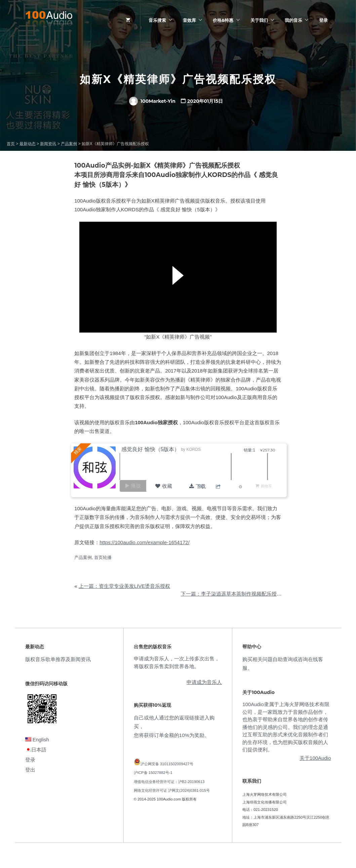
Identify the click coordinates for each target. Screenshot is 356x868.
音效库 (189, 20)
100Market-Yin (152, 101)
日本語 (36, 750)
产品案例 (83, 557)
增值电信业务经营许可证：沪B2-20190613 (169, 782)
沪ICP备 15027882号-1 (153, 773)
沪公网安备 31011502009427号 (167, 764)
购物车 (266, 486)
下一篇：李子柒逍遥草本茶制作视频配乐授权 (231, 594)
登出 (30, 770)
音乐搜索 (157, 20)
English (37, 740)
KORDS (196, 449)
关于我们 (259, 20)
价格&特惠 (223, 20)
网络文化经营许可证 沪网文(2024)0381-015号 (172, 790)
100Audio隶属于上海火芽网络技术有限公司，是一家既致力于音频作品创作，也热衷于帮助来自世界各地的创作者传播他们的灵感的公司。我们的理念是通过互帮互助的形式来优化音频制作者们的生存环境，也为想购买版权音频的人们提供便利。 (286, 727)
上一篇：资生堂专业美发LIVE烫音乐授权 (125, 586)
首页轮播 (103, 557)
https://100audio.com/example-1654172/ (145, 542)
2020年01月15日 (205, 101)
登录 (323, 20)
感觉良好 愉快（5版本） (153, 449)
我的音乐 (293, 20)
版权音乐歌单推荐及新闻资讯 (58, 659)
